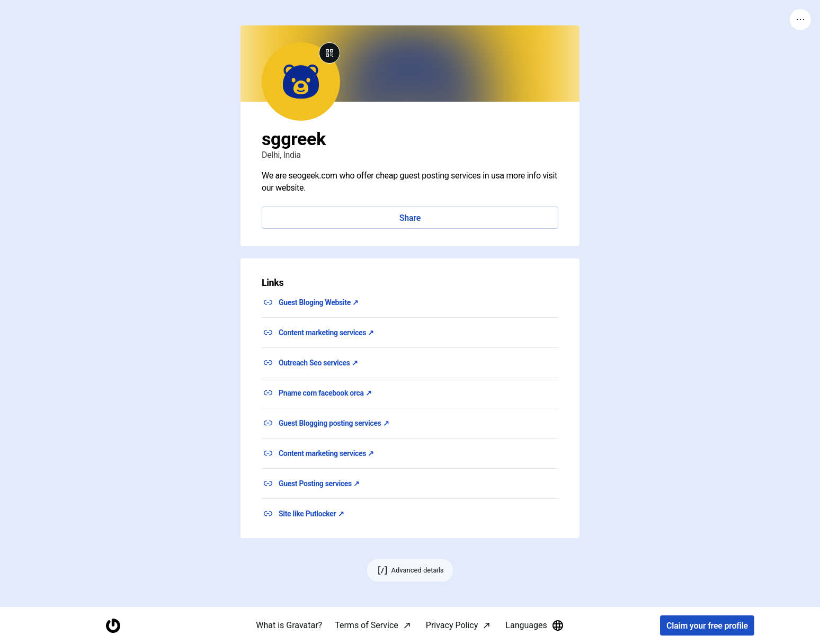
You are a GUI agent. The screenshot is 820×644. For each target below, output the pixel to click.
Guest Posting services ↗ (319, 484)
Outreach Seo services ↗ (318, 363)
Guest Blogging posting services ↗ (334, 423)
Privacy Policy (452, 625)
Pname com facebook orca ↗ (325, 393)
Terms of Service (367, 625)
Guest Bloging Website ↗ (319, 302)
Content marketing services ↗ (326, 333)
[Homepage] (113, 626)
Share (410, 218)
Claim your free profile (707, 626)
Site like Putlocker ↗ (311, 514)
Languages (534, 625)
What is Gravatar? (289, 625)
